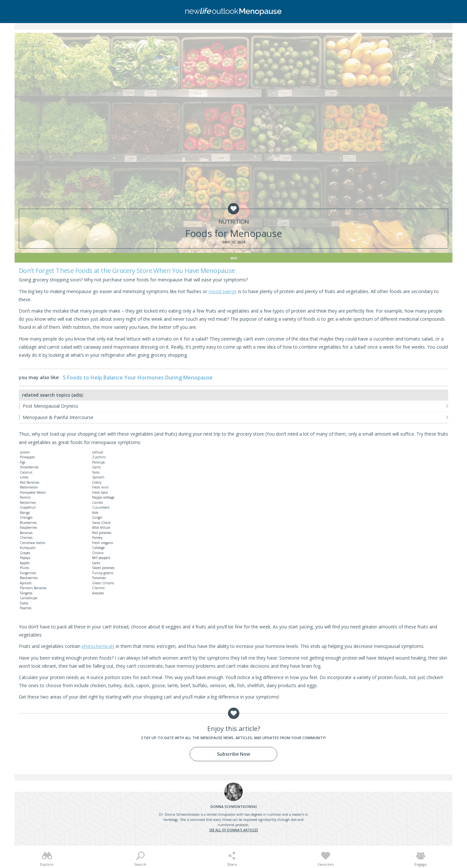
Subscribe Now (233, 754)
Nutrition (234, 222)
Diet (234, 258)
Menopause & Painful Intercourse (58, 417)
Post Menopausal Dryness (50, 406)
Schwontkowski (234, 806)
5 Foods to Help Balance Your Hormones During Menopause (138, 378)
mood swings (223, 291)
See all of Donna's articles (234, 830)
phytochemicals (98, 646)
